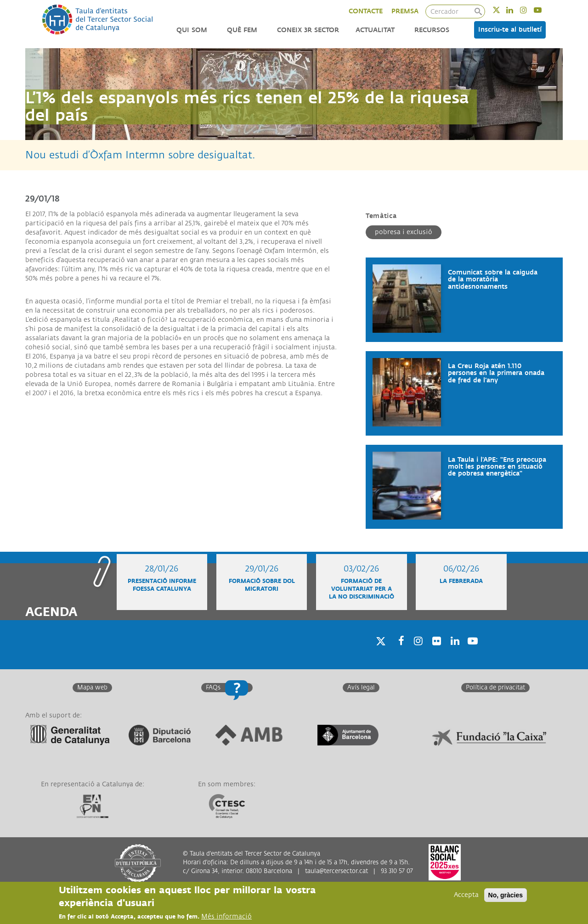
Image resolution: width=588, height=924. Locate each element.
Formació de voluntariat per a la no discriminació (362, 589)
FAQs (213, 688)
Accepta (466, 895)
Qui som (192, 30)
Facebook (398, 652)
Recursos (432, 30)
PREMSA (405, 11)
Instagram (529, 10)
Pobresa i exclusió (404, 232)
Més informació (226, 916)
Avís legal (361, 688)
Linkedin (516, 10)
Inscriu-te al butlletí (510, 30)
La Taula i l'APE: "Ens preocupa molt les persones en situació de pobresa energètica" (497, 467)
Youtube (544, 10)
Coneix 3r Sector (308, 30)
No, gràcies (506, 895)
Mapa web (92, 688)
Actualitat (375, 30)
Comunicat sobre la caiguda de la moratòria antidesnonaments (493, 280)
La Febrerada (461, 581)
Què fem (242, 30)
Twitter (502, 10)
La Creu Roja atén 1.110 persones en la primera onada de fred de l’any (496, 373)
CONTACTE (366, 11)
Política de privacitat (495, 688)
